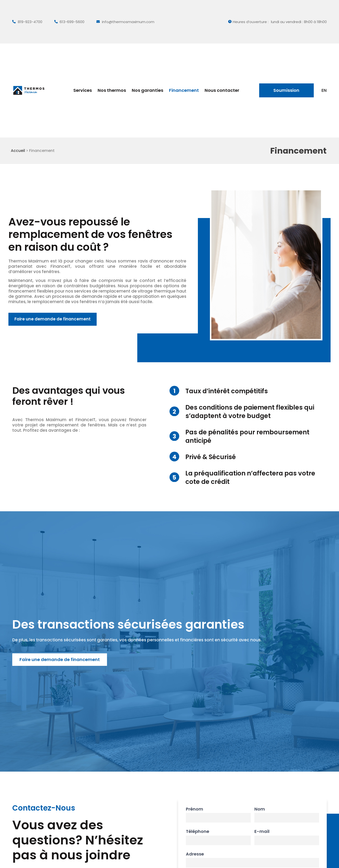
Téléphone (198, 831)
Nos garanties (148, 90)
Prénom (195, 809)
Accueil (18, 151)
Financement (184, 90)
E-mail (262, 831)
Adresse (195, 854)
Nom (260, 809)
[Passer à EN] (324, 90)
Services (83, 90)
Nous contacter (222, 90)
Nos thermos (112, 90)
